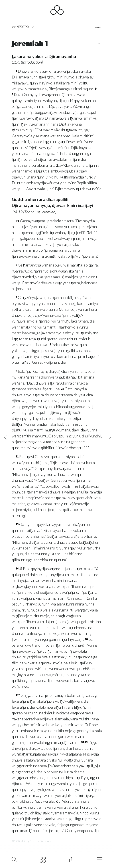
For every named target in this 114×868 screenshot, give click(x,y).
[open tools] (98, 28)
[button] (32, 27)
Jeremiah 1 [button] (57, 44)
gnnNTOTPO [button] (24, 27)
